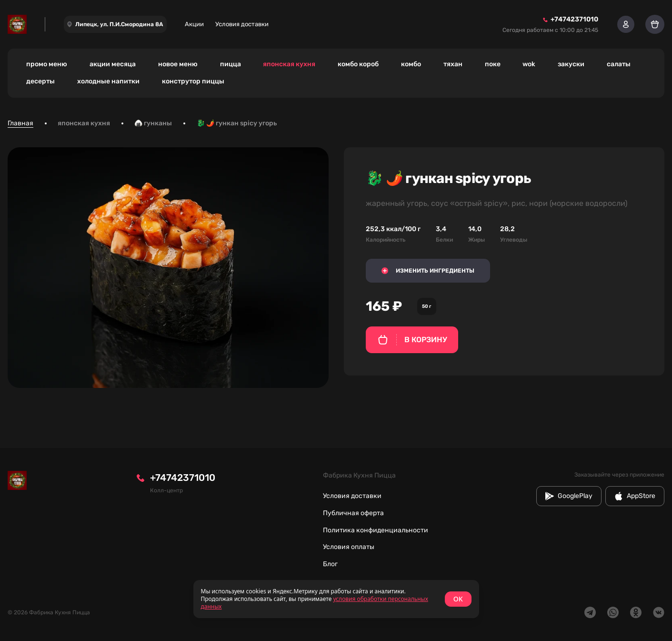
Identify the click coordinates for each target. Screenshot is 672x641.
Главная (20, 123)
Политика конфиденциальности (376, 530)
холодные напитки (108, 81)
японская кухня (289, 64)
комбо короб (358, 64)
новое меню (178, 64)
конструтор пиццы (193, 81)
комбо (411, 64)
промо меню (47, 64)
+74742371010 (183, 478)
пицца (231, 64)
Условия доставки (242, 24)
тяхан (453, 64)
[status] (336, 599)
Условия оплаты (349, 547)
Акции (194, 24)
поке (493, 64)
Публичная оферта (353, 513)
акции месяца (113, 64)
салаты (619, 64)
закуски (571, 64)
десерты (40, 81)
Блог (330, 564)
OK (458, 599)
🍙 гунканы (153, 123)
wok (529, 64)
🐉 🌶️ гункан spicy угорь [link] (237, 123)
